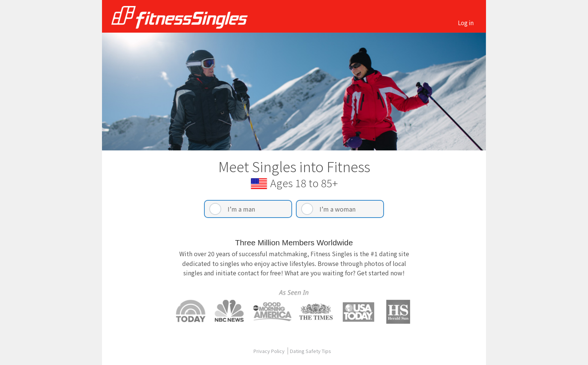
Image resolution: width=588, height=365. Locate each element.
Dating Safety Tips (310, 351)
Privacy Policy (270, 351)
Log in (466, 23)
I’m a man (241, 209)
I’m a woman (337, 209)
